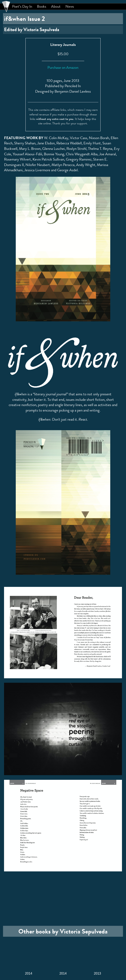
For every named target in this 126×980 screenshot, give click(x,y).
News (70, 6)
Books (42, 6)
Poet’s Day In (22, 6)
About (56, 6)
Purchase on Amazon (63, 67)
